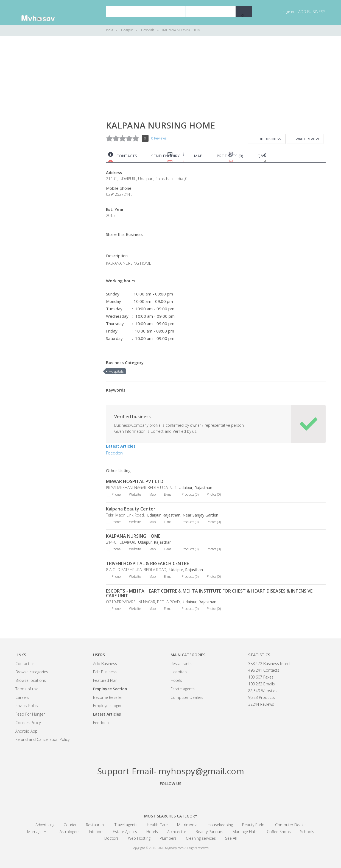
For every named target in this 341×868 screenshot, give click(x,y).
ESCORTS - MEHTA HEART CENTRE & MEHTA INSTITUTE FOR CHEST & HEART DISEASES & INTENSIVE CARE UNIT (209, 593)
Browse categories (32, 672)
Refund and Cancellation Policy (42, 739)
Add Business (105, 664)
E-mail (169, 494)
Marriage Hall (39, 832)
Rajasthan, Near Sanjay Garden (190, 515)
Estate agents (183, 689)
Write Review (307, 139)
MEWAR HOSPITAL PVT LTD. (135, 481)
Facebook (140, 796)
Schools (307, 832)
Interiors (96, 832)
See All (231, 838)
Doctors (111, 838)
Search (244, 12)
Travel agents (126, 825)
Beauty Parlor (254, 825)
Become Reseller (108, 697)
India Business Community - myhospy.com (43, 12)
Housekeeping (220, 825)
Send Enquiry (165, 156)
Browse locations (31, 680)
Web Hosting (139, 838)
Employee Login (107, 706)
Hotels (176, 680)
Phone (116, 494)
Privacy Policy (27, 706)
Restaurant (96, 825)
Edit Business (269, 139)
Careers (22, 697)
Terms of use (27, 689)
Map (198, 156)
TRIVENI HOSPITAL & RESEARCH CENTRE (147, 563)
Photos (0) (214, 494)
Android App (26, 731)
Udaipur (185, 488)
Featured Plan (105, 680)
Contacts (127, 156)
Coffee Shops (279, 832)
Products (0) (230, 156)
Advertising (45, 825)
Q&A (262, 156)
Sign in (289, 12)
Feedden (114, 453)
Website (135, 494)
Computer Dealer (290, 825)
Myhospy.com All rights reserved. (187, 848)
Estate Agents (125, 832)
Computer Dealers (187, 697)
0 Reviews (159, 138)
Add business (312, 12)
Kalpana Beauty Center (131, 509)
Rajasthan (203, 488)
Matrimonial (188, 825)
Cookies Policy (28, 723)
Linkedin (201, 796)
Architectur (177, 832)
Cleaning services (201, 838)
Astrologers (70, 832)
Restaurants (181, 664)
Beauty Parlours (209, 832)
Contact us (25, 664)
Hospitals (116, 371)
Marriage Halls (245, 832)
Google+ (170, 796)
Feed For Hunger (30, 714)
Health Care (157, 825)
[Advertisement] (57, 126)
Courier (70, 825)
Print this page (323, 157)
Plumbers (168, 838)
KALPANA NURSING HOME (133, 536)
